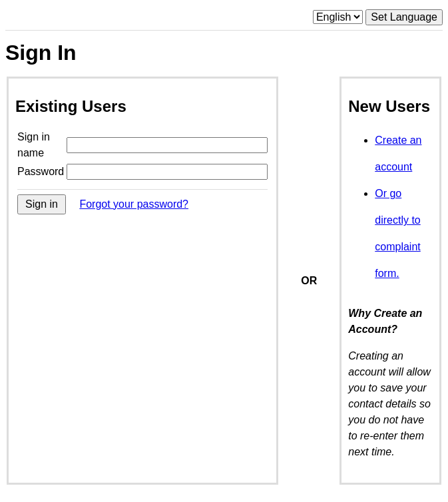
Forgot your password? (134, 204)
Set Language (404, 17)
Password (41, 171)
